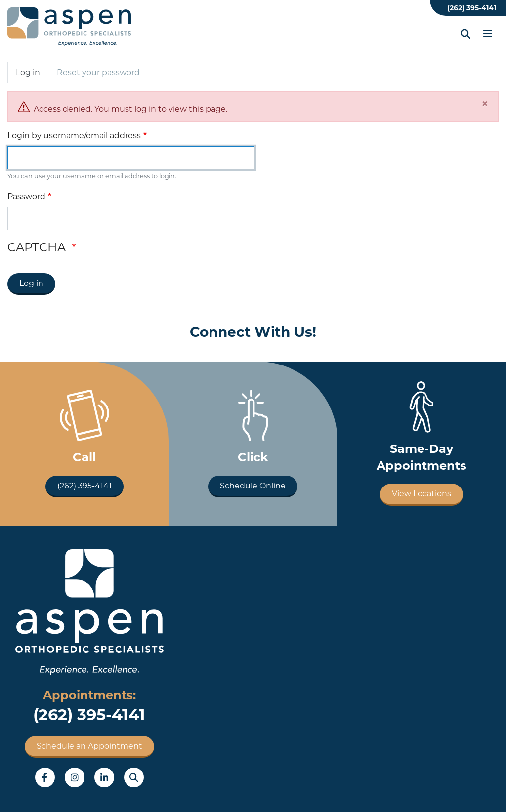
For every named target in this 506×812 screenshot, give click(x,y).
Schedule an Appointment (89, 746)
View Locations (422, 494)
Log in (28, 72)
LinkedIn (104, 777)
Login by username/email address (74, 136)
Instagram (75, 777)
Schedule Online (253, 486)
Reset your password (98, 72)
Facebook (45, 777)
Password (26, 196)
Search (134, 777)
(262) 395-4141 (472, 8)
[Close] (485, 104)
